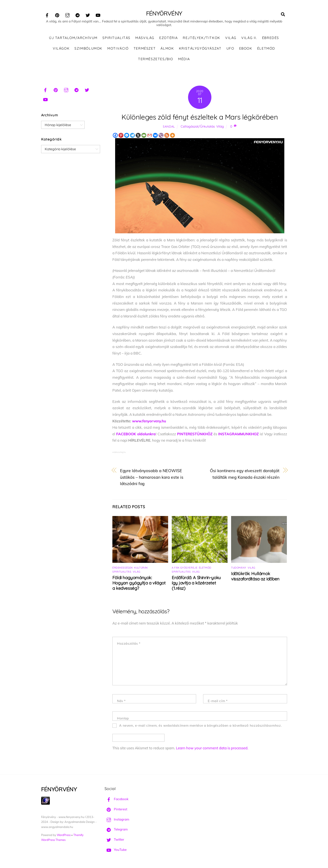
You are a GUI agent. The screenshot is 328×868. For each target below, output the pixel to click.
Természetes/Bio (156, 59)
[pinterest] (57, 15)
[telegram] (78, 15)
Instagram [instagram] (117, 820)
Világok (61, 49)
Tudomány (239, 568)
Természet (145, 49)
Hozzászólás (129, 644)
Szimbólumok (88, 49)
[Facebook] (115, 136)
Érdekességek (123, 568)
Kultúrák (141, 568)
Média (184, 59)
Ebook (246, 49)
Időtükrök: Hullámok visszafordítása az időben (255, 576)
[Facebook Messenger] (127, 136)
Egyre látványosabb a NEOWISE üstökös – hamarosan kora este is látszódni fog (152, 477)
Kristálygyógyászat (200, 49)
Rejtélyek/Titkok (202, 38)
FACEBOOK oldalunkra (136, 434)
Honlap (123, 718)
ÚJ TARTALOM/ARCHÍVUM (73, 38)
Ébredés (271, 38)
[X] (138, 136)
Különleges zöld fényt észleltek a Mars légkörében (200, 117)
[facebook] (47, 15)
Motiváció (118, 49)
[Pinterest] (121, 136)
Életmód (266, 49)
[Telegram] (132, 136)
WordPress (64, 835)
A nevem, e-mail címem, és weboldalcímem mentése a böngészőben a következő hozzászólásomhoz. (200, 726)
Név (121, 701)
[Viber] (161, 136)
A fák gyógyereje (185, 568)
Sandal (169, 127)
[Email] (144, 136)
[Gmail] (150, 136)
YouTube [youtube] (116, 850)
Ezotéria (169, 38)
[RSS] (167, 136)
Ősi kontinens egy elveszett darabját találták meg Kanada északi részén (245, 474)
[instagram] (67, 15)
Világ (231, 38)
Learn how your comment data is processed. (212, 748)
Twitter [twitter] (114, 840)
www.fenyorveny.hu (149, 421)
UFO (230, 49)
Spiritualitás (116, 38)
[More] (172, 136)
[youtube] (98, 15)
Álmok (167, 49)
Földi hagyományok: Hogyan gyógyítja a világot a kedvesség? (139, 583)
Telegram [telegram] (116, 830)
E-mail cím (218, 701)
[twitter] (88, 15)
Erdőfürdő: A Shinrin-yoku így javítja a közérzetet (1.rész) (196, 583)
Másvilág (145, 38)
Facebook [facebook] (117, 799)
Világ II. (249, 38)
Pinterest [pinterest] (116, 809)
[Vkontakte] (155, 136)
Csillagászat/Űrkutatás (198, 127)
